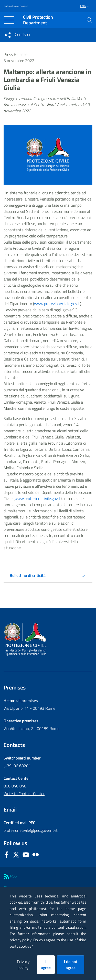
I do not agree (71, 965)
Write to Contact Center (24, 794)
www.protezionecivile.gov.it (57, 304)
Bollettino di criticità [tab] (28, 575)
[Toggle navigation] (9, 20)
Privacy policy (23, 965)
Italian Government (16, 6)
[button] (89, 20)
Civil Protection (38, 20)
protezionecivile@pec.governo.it (31, 830)
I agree (46, 965)
